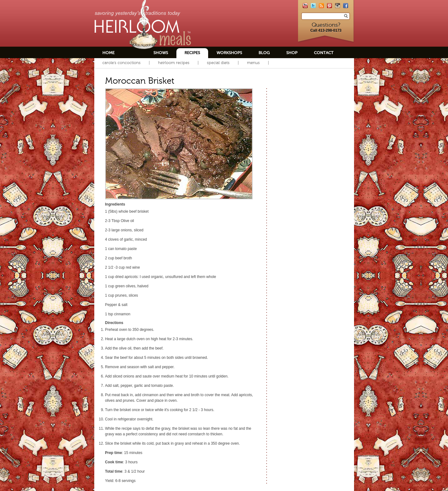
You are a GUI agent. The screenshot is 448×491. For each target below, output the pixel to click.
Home (108, 53)
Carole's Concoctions (121, 63)
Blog (264, 53)
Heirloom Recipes (174, 63)
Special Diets (218, 63)
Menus (253, 63)
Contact (324, 53)
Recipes (192, 53)
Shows (161, 53)
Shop (292, 53)
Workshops (229, 53)
